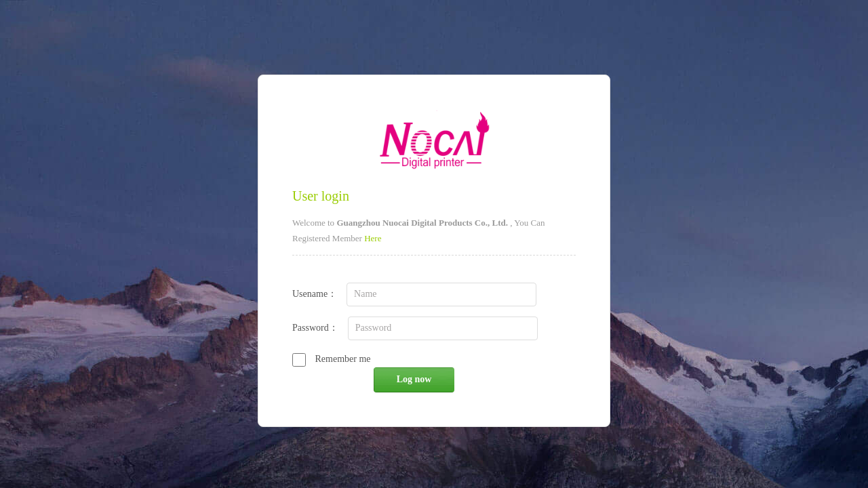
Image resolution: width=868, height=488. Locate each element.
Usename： (420, 294)
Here (373, 238)
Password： (421, 328)
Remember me (332, 359)
